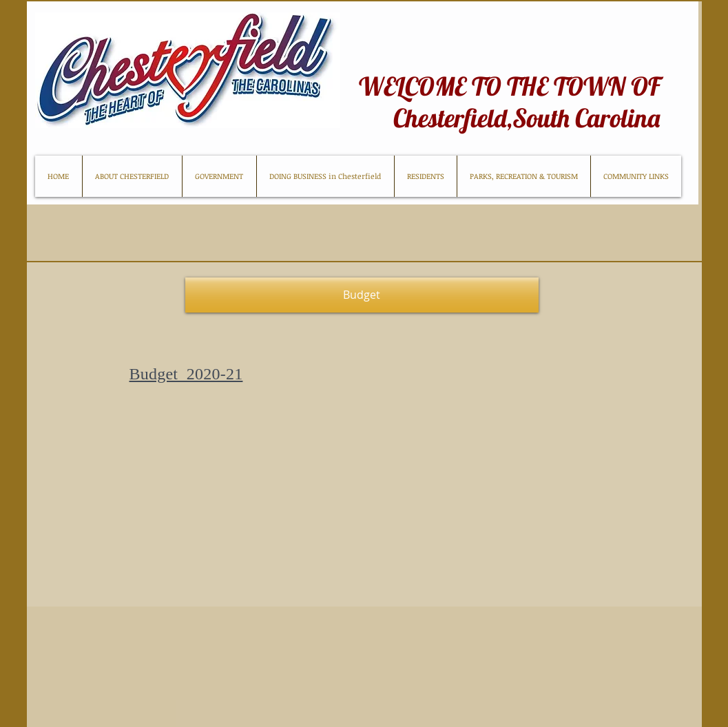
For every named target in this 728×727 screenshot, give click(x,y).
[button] (362, 295)
